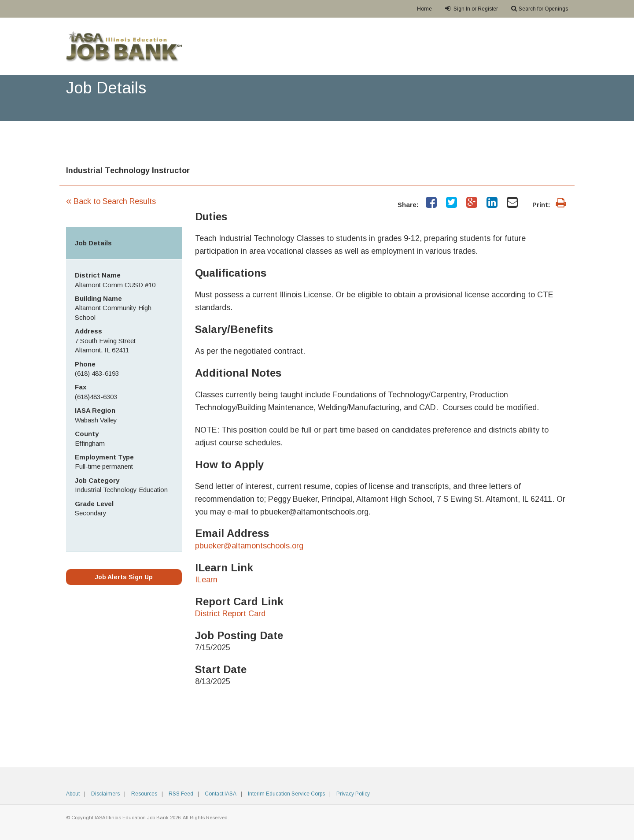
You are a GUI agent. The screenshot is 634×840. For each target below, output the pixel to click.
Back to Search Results (111, 201)
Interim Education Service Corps (286, 794)
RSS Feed (181, 794)
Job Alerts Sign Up (124, 577)
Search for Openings (540, 9)
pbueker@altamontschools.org (249, 546)
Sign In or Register (472, 9)
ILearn (206, 580)
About (73, 794)
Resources (144, 794)
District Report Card (230, 614)
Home (424, 9)
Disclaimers (105, 794)
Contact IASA (221, 794)
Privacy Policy (353, 794)
